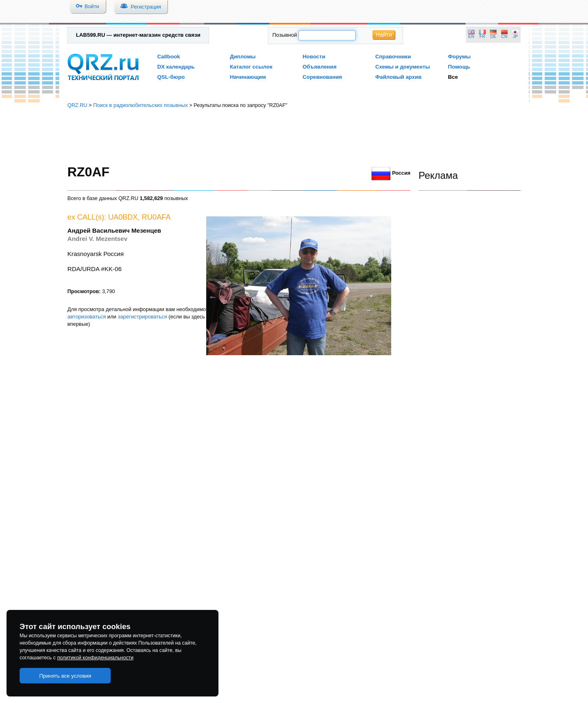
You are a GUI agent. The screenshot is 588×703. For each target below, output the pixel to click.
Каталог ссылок (251, 67)
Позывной (285, 35)
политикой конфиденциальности (95, 658)
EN (471, 37)
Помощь (459, 67)
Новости (314, 57)
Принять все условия (65, 676)
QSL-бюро (171, 77)
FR (482, 37)
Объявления (320, 67)
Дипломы (243, 57)
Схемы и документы (403, 67)
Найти (384, 35)
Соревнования (322, 77)
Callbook (169, 57)
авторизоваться (87, 317)
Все (453, 77)
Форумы (459, 57)
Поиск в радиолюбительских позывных (140, 105)
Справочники (393, 57)
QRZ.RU (77, 105)
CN (504, 37)
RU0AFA (156, 217)
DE (493, 37)
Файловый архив (398, 77)
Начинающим (248, 77)
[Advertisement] (294, 137)
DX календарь (176, 67)
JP (515, 37)
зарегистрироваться (142, 317)
